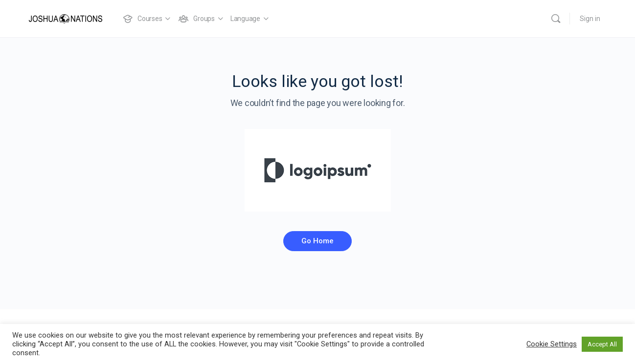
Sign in (590, 19)
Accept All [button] (602, 344)
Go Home (317, 241)
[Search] (556, 19)
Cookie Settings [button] (552, 344)
